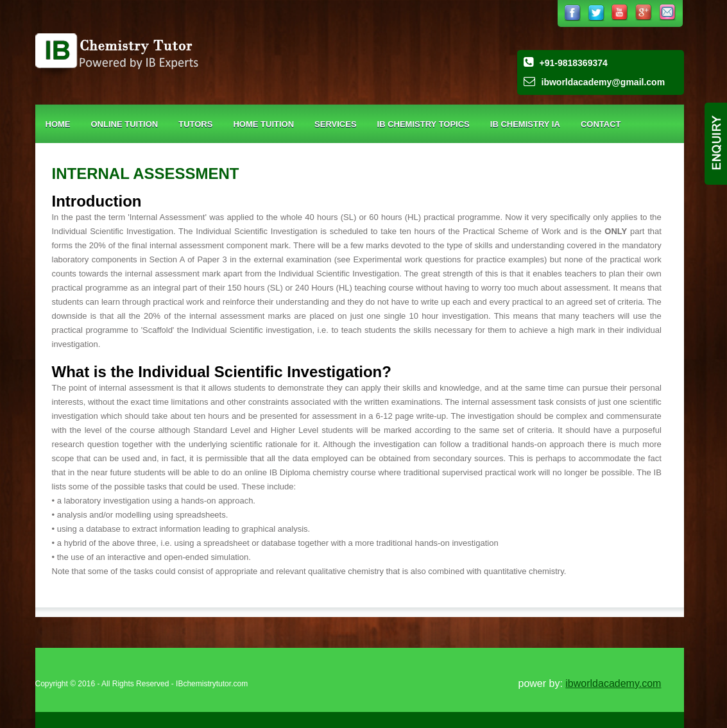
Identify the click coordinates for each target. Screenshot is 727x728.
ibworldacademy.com (613, 683)
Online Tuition (125, 124)
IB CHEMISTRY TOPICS (423, 124)
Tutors (195, 124)
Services (336, 124)
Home (58, 124)
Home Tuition (263, 124)
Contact (601, 124)
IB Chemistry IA (525, 124)
